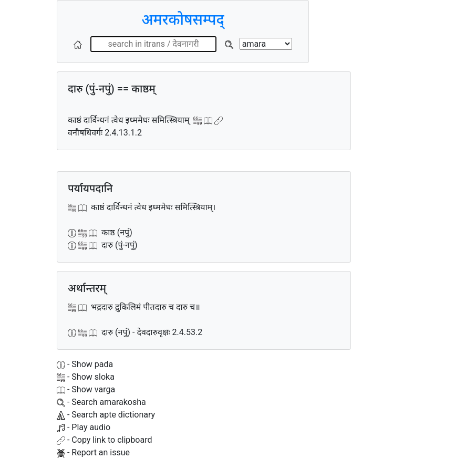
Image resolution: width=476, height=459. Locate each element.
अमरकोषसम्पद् (183, 20)
